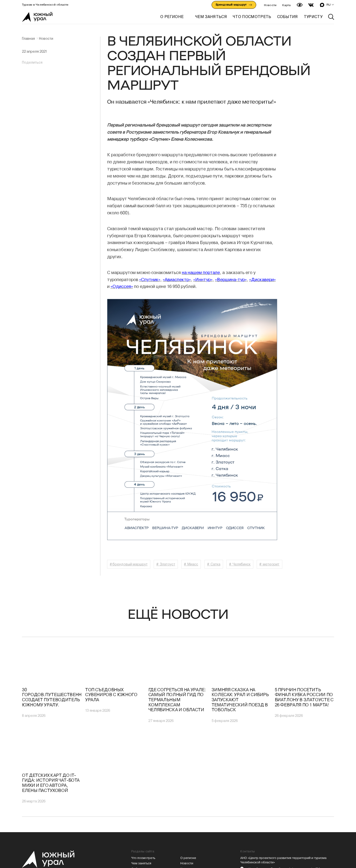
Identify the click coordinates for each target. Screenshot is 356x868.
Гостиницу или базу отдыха (261, 827)
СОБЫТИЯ (288, 17)
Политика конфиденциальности (197, 812)
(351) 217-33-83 (258, 804)
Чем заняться (141, 794)
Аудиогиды (189, 804)
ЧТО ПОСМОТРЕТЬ (252, 17)
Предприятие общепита (309, 827)
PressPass (259, 837)
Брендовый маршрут (234, 5)
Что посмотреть (143, 788)
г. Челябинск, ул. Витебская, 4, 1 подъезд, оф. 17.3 (284, 799)
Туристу (137, 816)
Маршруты (139, 804)
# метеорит (270, 564)
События (138, 799)
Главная (28, 39)
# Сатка (214, 564)
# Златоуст (166, 564)
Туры (135, 810)
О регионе (172, 17)
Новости (270, 5)
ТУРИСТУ (313, 17)
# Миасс (191, 564)
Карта (286, 5)
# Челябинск (240, 564)
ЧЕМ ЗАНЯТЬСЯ (211, 17)
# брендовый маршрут (129, 564)
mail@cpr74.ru (257, 810)
